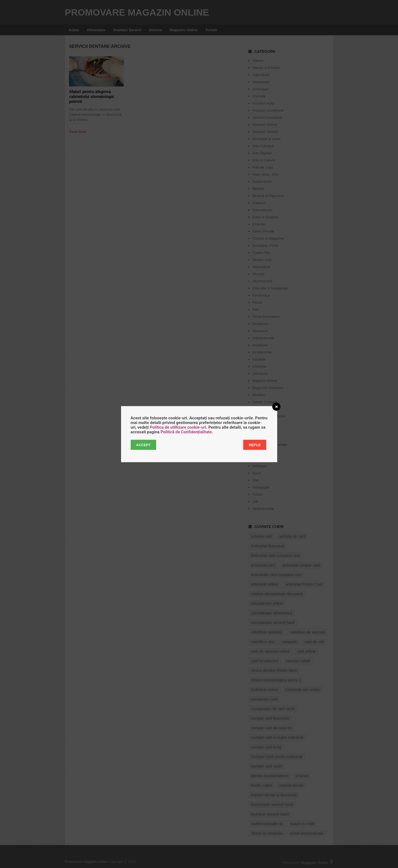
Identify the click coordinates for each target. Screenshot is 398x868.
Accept (143, 445)
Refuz (255, 445)
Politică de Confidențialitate (186, 432)
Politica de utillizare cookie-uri (178, 427)
